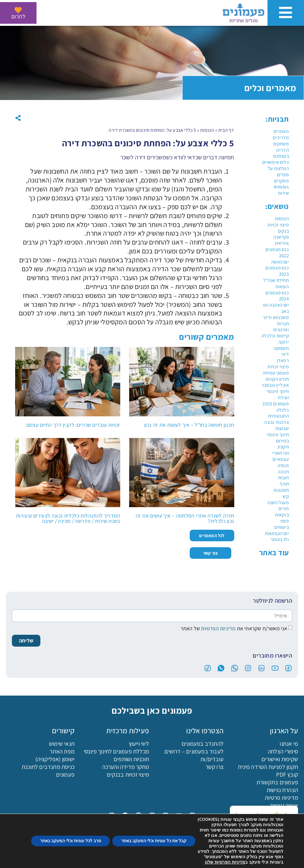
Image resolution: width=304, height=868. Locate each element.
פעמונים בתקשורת (277, 782)
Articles (281, 187)
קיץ (286, 496)
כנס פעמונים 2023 (277, 271)
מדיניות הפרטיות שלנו (225, 862)
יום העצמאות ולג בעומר (277, 537)
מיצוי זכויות (278, 367)
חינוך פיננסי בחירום (278, 438)
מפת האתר (62, 751)
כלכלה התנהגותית (278, 413)
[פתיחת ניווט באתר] (286, 12)
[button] (18, 118)
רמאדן (283, 360)
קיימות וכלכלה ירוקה (275, 339)
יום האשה (280, 262)
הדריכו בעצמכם (281, 153)
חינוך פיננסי (278, 391)
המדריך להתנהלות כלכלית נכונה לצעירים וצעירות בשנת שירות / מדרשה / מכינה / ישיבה (68, 518)
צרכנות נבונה (276, 422)
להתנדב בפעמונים (203, 744)
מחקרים (281, 181)
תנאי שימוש (62, 744)
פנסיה (283, 465)
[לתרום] (18, 10)
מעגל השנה (278, 503)
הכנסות (282, 219)
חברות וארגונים (281, 327)
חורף (284, 484)
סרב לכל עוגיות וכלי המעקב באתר (71, 841)
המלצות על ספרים (278, 172)
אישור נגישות (284, 805)
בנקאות (282, 515)
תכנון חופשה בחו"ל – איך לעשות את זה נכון (189, 425)
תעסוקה (281, 348)
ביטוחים (281, 527)
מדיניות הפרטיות (218, 628)
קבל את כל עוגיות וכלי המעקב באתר (154, 841)
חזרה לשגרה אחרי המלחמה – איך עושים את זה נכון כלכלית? (185, 518)
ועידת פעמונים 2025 (275, 401)
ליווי (285, 354)
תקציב (283, 447)
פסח (285, 521)
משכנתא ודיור (276, 317)
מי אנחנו (289, 744)
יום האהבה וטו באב (276, 308)
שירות (283, 193)
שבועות (282, 428)
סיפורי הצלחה (283, 751)
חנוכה (283, 472)
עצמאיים (281, 459)
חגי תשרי (281, 453)
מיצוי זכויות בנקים (278, 228)
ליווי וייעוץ (139, 744)
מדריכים (281, 138)
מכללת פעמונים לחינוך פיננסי (116, 751)
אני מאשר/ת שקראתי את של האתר (234, 628)
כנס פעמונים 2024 (277, 296)
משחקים (281, 144)
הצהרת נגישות (282, 790)
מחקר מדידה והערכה (126, 767)
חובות (284, 478)
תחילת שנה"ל (276, 280)
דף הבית (226, 130)
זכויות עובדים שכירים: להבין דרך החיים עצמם (73, 425)
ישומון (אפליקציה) (55, 759)
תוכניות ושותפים (131, 759)
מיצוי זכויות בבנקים (128, 775)
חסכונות (281, 490)
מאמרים (281, 131)
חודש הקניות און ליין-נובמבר (275, 382)
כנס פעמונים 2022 (277, 253)
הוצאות (282, 287)
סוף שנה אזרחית (281, 240)
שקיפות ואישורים (280, 759)
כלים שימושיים (275, 162)
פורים (284, 508)
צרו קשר (214, 767)
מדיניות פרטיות (281, 798)
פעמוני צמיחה (276, 373)
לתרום (18, 16)
